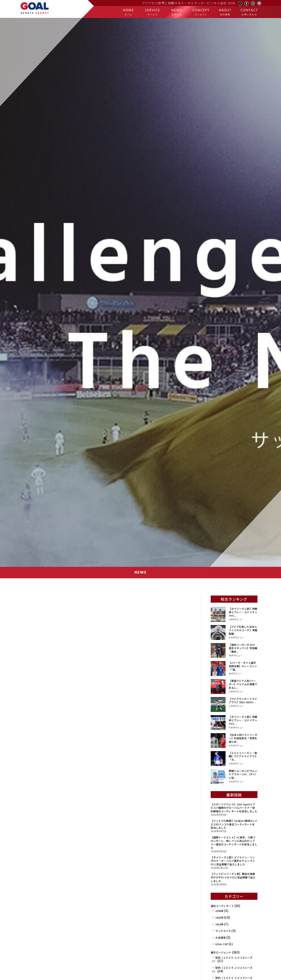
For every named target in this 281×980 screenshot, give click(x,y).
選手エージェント (221, 952)
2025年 (219, 918)
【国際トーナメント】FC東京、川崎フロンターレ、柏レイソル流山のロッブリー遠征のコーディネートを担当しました (234, 843)
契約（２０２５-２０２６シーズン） (232, 959)
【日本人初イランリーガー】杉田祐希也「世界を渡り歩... (243, 738)
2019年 (219, 924)
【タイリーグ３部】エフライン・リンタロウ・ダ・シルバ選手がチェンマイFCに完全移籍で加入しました (233, 861)
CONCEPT (201, 12)
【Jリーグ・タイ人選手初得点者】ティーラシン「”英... (243, 666)
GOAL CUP (222, 944)
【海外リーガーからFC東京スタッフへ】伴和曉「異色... (243, 648)
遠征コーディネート (222, 906)
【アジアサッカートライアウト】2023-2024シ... (243, 701)
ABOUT (225, 12)
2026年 (219, 911)
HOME (128, 12)
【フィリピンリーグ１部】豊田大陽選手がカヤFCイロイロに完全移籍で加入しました (233, 877)
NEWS (177, 12)
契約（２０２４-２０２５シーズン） (232, 969)
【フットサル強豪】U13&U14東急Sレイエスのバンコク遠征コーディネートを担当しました (234, 824)
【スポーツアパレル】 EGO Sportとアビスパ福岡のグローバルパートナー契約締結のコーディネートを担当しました (234, 808)
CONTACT (249, 12)
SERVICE (153, 12)
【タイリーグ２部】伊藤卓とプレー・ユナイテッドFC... (243, 612)
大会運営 (221, 938)
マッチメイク (223, 931)
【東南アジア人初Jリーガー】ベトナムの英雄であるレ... (243, 684)
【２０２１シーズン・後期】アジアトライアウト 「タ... (243, 756)
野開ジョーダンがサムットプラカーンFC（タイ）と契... (243, 774)
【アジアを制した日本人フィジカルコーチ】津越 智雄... (243, 630)
